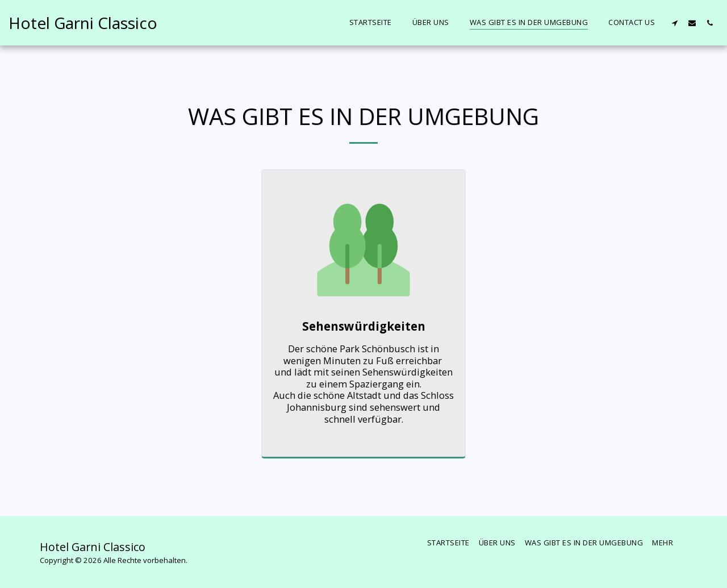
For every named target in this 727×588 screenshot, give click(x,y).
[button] (674, 23)
